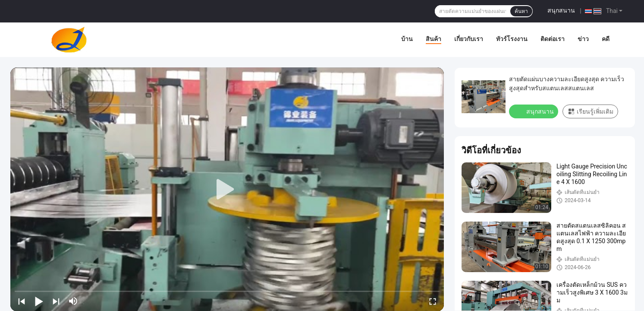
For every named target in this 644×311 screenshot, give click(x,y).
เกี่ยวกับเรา (469, 39)
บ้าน (407, 39)
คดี (606, 39)
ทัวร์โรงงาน (512, 39)
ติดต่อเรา (553, 39)
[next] (56, 301)
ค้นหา (521, 11)
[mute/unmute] (73, 301)
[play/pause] (39, 301)
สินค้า (434, 39)
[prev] (22, 301)
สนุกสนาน (561, 10)
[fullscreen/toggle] (433, 301)
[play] (227, 190)
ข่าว (583, 39)
